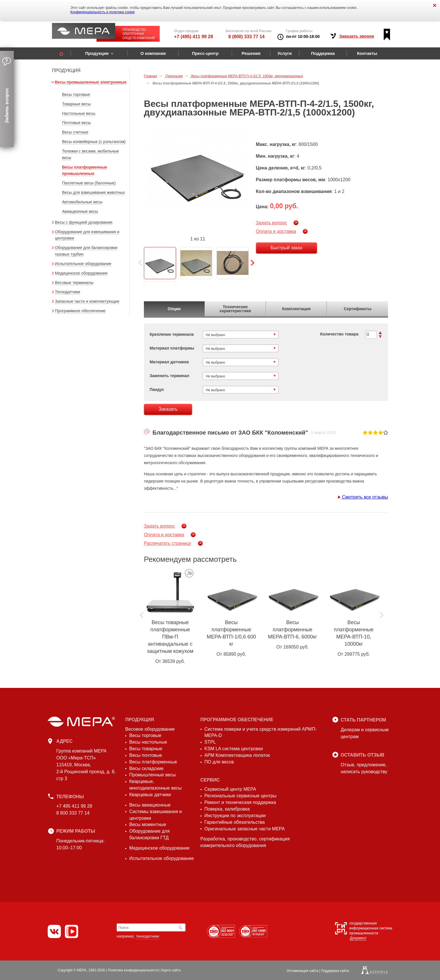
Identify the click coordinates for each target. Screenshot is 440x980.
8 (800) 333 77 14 (246, 37)
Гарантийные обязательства (235, 822)
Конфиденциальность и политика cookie (103, 12)
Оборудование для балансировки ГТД (149, 834)
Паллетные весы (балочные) (89, 183)
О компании (153, 53)
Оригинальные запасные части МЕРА (245, 829)
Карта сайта (171, 970)
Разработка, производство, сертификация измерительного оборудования (245, 842)
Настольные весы (79, 113)
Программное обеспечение (80, 311)
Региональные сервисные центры (241, 796)
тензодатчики (147, 936)
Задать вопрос (271, 223)
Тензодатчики (67, 292)
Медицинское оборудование (81, 273)
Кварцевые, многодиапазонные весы (156, 785)
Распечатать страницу (168, 543)
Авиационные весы (80, 211)
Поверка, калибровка (227, 809)
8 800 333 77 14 (73, 813)
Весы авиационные (150, 805)
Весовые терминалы (74, 283)
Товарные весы (76, 104)
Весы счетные (75, 132)
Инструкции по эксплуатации (235, 816)
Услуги (285, 53)
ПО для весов (219, 762)
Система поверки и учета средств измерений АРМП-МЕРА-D (261, 732)
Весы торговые (76, 94)
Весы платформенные (153, 762)
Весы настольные (148, 742)
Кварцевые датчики (150, 795)
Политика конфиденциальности (133, 970)
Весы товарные (146, 749)
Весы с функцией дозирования (84, 222)
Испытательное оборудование (83, 264)
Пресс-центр (205, 53)
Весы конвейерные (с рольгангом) (94, 142)
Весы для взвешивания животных (93, 192)
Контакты (367, 53)
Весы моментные (148, 824)
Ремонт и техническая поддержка (240, 802)
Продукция (97, 53)
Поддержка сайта (335, 971)
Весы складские (146, 768)
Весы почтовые (146, 755)
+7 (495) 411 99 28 (194, 37)
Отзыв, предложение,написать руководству (364, 768)
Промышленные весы (153, 775)
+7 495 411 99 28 (74, 806)
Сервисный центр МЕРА (230, 789)
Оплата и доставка (276, 231)
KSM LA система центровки (234, 749)
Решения (251, 53)
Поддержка (323, 53)
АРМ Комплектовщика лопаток (237, 755)
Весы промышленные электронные (91, 82)
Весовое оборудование (150, 729)
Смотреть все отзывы (363, 497)
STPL (210, 742)
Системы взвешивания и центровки (156, 815)
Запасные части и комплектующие (87, 301)
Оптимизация (302, 971)
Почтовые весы (76, 123)
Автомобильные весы (82, 202)
